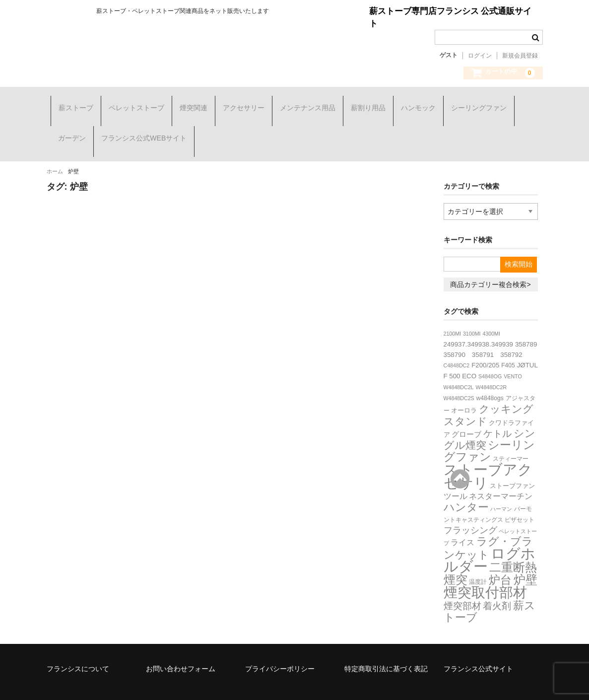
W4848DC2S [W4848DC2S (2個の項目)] (459, 377)
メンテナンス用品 (304, 104)
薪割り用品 (364, 104)
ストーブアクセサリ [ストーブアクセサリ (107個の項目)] (488, 455)
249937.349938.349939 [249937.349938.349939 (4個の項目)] (479, 323)
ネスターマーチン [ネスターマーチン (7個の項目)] (501, 475)
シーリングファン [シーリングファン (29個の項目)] (490, 429)
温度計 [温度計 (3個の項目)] (478, 560)
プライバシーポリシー (280, 647)
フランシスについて (78, 647)
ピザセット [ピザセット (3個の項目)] (520, 498)
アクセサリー (240, 104)
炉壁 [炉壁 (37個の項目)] (525, 558)
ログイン (480, 56)
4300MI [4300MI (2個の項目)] (491, 312)
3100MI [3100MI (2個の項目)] (472, 312)
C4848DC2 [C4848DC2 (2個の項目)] (457, 344)
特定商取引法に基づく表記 (386, 647)
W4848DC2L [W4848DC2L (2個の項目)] (459, 366)
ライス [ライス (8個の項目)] (462, 521)
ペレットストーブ (132, 104)
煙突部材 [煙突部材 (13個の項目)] (462, 585)
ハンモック (414, 104)
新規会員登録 (520, 56)
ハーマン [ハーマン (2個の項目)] (501, 488)
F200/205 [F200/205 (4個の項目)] (485, 344)
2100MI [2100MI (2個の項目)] (453, 312)
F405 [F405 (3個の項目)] (508, 344)
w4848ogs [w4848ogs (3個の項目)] (490, 377)
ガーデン (68, 128)
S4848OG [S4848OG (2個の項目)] (490, 355)
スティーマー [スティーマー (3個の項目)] (511, 437)
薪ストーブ (72, 104)
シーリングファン (475, 104)
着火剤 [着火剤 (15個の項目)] (497, 585)
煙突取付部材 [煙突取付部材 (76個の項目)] (485, 571)
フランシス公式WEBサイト (140, 128)
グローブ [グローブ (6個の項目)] (466, 413)
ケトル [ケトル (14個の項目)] (497, 412)
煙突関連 (190, 104)
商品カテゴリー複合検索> (490, 263)
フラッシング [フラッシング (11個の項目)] (470, 509)
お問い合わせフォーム (181, 647)
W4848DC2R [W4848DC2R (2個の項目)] (491, 366)
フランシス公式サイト (478, 647)
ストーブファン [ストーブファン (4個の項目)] (512, 464)
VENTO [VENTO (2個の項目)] (513, 355)
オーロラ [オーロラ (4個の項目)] (464, 389)
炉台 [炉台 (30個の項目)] (500, 559)
